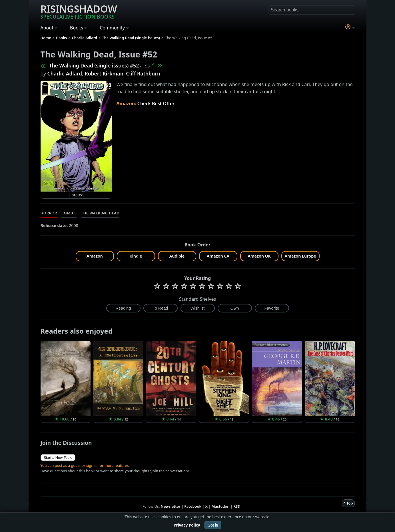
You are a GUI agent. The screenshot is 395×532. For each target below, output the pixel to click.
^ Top (348, 503)
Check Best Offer (156, 103)
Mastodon (221, 506)
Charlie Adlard (65, 73)
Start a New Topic (58, 458)
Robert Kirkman (104, 73)
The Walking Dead (100, 213)
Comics (69, 213)
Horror (49, 213)
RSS (236, 506)
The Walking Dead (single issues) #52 (94, 65)
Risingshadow (79, 11)
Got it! (213, 525)
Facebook (193, 506)
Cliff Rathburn (143, 73)
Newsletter (171, 506)
